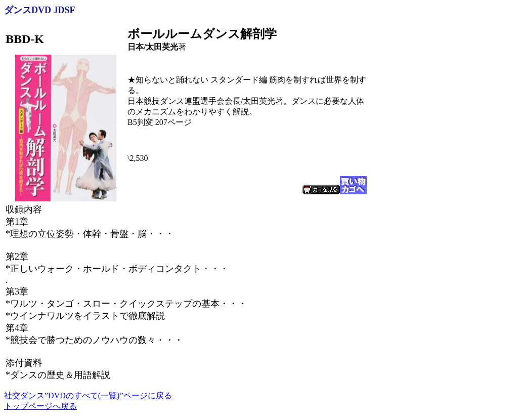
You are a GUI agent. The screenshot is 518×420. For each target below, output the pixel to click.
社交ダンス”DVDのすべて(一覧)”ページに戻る (88, 395)
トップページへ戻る (40, 406)
